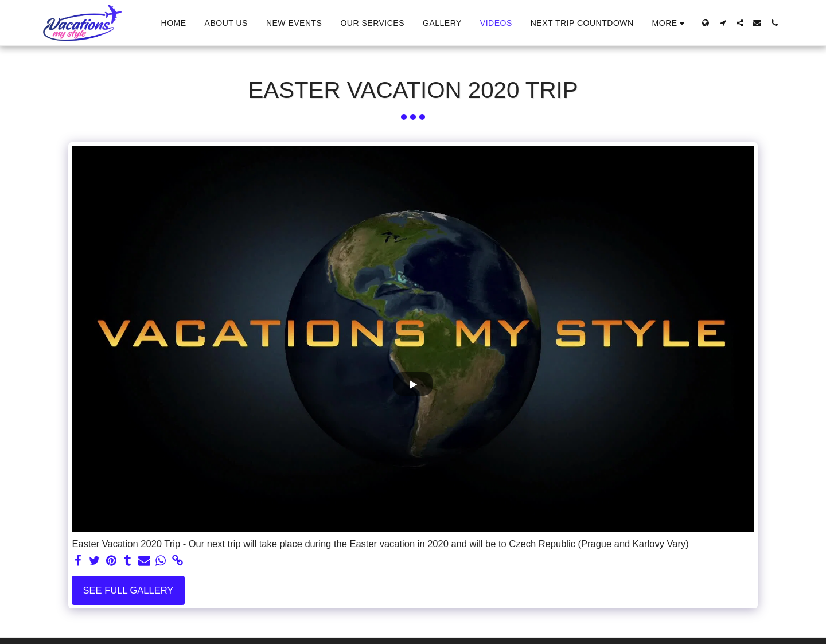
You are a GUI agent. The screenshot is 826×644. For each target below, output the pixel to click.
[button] (723, 23)
